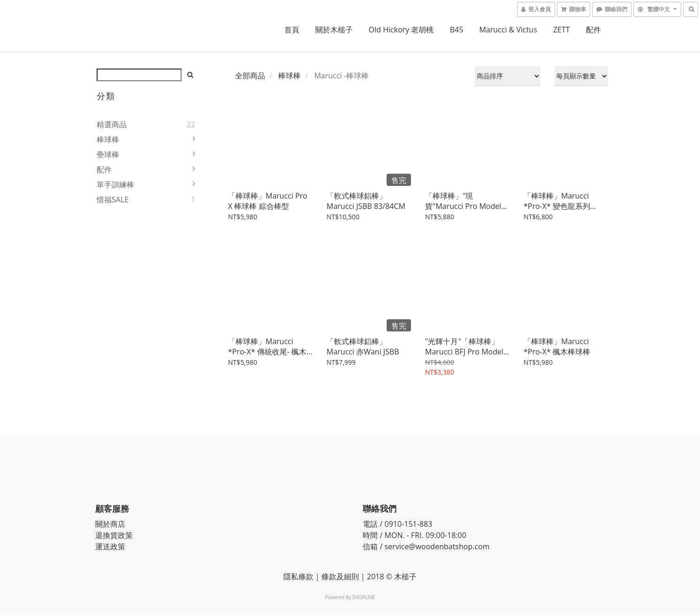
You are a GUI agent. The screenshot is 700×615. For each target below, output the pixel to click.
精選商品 (112, 124)
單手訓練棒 (115, 184)
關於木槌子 (334, 30)
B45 (457, 30)
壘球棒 (108, 154)
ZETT (562, 30)
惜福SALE (113, 200)
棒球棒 (108, 139)
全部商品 (250, 76)
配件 (593, 30)
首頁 (292, 30)
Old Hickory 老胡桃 (401, 30)
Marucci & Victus (508, 30)
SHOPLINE (364, 597)
